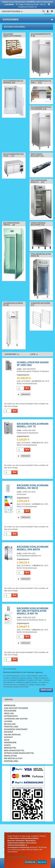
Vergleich (26, 394)
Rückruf (9, 732)
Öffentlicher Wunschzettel (19, 753)
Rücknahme (10, 711)
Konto (7, 745)
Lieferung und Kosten (16, 719)
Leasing (8, 721)
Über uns (9, 713)
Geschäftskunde (12, 11)
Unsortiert (12, 354)
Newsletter (10, 756)
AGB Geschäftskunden (16, 708)
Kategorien (28, 20)
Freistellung (11, 727)
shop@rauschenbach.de (28, 7)
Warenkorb (10, 743)
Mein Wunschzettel (14, 750)
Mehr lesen (46, 690)
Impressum (10, 705)
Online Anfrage (12, 735)
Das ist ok (42, 862)
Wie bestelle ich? (13, 758)
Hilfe (7, 740)
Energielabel (11, 761)
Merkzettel (10, 748)
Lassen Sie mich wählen (18, 857)
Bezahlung (10, 724)
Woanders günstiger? (16, 729)
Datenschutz (11, 716)
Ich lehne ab (30, 862)
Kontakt (8, 737)
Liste (34, 354)
